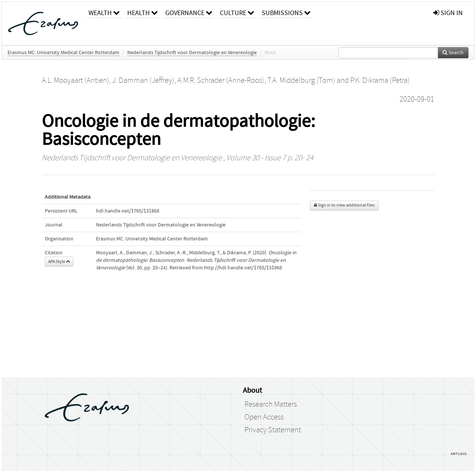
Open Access (264, 417)
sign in (448, 13)
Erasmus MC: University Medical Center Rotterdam (63, 53)
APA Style (59, 261)
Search (453, 53)
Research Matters (271, 404)
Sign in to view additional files (344, 205)
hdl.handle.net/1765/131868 (128, 211)
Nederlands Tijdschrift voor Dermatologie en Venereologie (192, 53)
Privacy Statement (273, 430)
